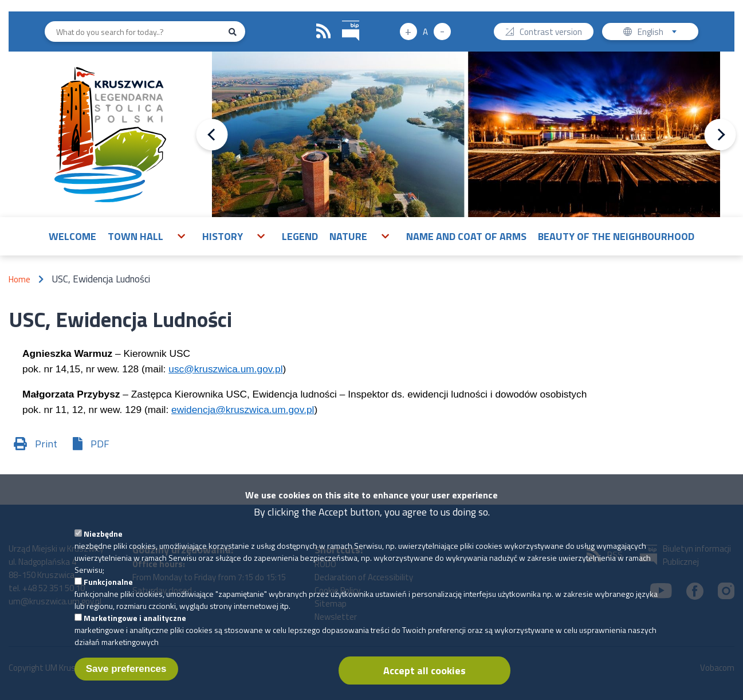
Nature (348, 236)
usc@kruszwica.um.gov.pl (225, 369)
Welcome (72, 236)
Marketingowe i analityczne (135, 628)
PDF (100, 444)
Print (46, 444)
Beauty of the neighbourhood (616, 236)
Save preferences (126, 679)
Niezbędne (103, 543)
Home (19, 279)
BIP (342, 19)
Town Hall (135, 236)
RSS (324, 32)
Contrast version (551, 33)
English (661, 33)
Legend (300, 236)
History (223, 236)
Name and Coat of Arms (466, 236)
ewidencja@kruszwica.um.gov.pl (243, 410)
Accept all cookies (424, 680)
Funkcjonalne (108, 591)
